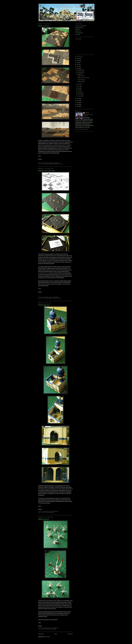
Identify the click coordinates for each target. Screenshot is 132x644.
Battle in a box (59, 164)
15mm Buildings (50, 513)
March (79, 92)
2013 (78, 68)
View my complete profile (82, 129)
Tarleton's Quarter (79, 28)
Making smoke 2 (44, 519)
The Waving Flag (79, 33)
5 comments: (55, 511)
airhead (87, 113)
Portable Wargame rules (44, 273)
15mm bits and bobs (51, 629)
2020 (78, 60)
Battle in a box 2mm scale (47, 171)
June (79, 86)
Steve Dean (78, 34)
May (79, 88)
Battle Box (58, 298)
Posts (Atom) (47, 637)
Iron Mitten (78, 29)
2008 (78, 106)
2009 (78, 104)
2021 (78, 59)
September (80, 72)
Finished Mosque (44, 305)
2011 (78, 100)
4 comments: (55, 297)
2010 (78, 102)
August (80, 74)
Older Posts (70, 634)
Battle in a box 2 (43, 26)
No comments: (56, 163)
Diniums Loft (78, 31)
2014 (78, 66)
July (79, 84)
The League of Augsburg (81, 26)
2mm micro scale (51, 164)
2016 (78, 62)
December (80, 70)
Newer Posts (41, 634)
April (79, 90)
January (80, 96)
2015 (78, 64)
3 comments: (55, 628)
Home (56, 634)
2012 (78, 98)
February (80, 94)
